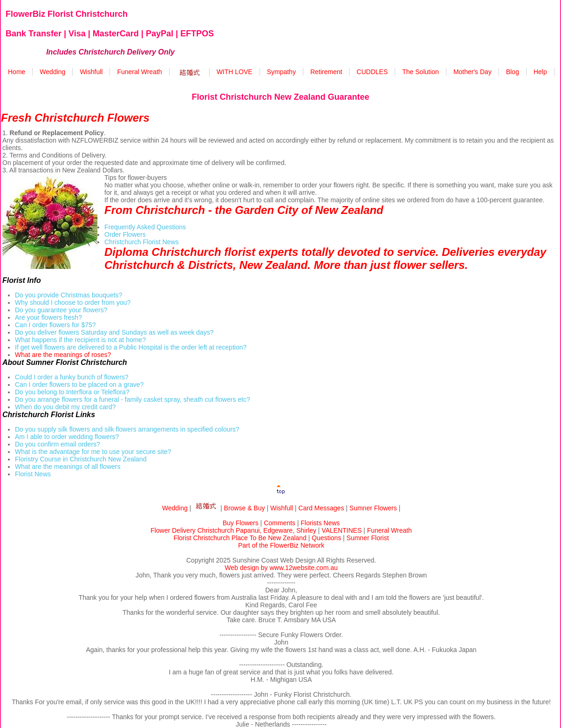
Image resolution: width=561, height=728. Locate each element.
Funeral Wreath (139, 72)
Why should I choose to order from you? (73, 302)
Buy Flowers (241, 523)
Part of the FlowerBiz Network (281, 545)
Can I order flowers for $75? (55, 325)
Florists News (320, 523)
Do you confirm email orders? (58, 444)
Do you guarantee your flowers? (61, 310)
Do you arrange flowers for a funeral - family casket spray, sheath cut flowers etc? (133, 399)
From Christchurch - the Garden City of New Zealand (244, 210)
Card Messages (321, 508)
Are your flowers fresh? (48, 317)
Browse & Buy (245, 508)
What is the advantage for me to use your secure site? (93, 452)
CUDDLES (372, 72)
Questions (326, 538)
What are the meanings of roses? (63, 355)
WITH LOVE (235, 72)
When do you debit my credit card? (65, 407)
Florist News (33, 474)
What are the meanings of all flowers (68, 467)
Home (17, 72)
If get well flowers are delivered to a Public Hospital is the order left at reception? (131, 347)
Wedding (52, 72)
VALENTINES (342, 530)
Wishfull (91, 72)
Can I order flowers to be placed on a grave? (79, 385)
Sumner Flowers (373, 508)
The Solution (421, 72)
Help (540, 72)
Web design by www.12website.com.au (281, 568)
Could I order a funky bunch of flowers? (72, 377)
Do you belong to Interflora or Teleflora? (72, 392)
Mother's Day (472, 72)
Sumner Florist (368, 538)
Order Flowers (125, 234)
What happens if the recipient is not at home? (80, 340)
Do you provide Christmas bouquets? (68, 295)
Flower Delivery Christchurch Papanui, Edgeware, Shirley (233, 530)
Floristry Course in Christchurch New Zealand (81, 459)
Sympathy (281, 72)
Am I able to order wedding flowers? (67, 437)
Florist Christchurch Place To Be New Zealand (240, 538)
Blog (513, 72)
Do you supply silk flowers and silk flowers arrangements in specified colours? (127, 429)
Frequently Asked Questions (145, 227)
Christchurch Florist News (141, 242)
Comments (280, 523)
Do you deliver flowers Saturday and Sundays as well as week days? (114, 332)
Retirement (326, 72)
